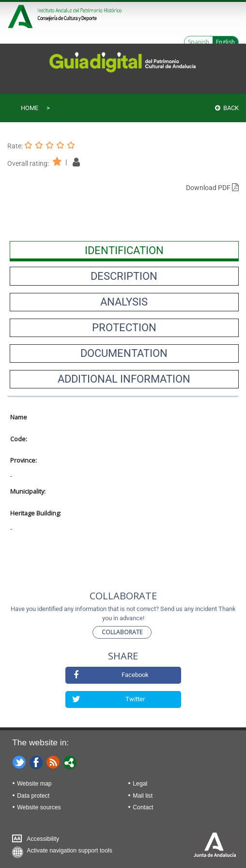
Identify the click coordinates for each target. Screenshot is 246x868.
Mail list (143, 796)
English (225, 42)
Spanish (199, 42)
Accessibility (43, 839)
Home (30, 108)
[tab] (124, 250)
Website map (34, 784)
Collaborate (122, 632)
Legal (140, 784)
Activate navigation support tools (69, 851)
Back (227, 108)
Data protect (33, 796)
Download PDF (212, 188)
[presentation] (124, 250)
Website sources (39, 807)
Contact (143, 807)
